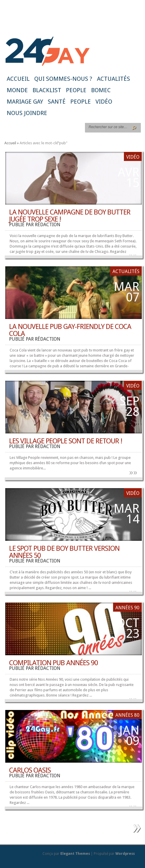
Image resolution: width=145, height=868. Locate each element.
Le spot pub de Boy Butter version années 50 (64, 552)
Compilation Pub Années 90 (53, 663)
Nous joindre (27, 113)
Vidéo (104, 102)
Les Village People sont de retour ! (66, 441)
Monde (17, 90)
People (76, 90)
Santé (57, 102)
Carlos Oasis (30, 770)
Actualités (114, 79)
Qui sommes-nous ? (63, 79)
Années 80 (127, 715)
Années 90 (127, 608)
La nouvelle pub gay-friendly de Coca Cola (70, 330)
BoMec (101, 90)
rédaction (48, 225)
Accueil (18, 79)
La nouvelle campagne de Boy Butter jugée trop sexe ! (70, 216)
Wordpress (125, 854)
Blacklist (47, 90)
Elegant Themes (75, 854)
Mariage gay (25, 102)
